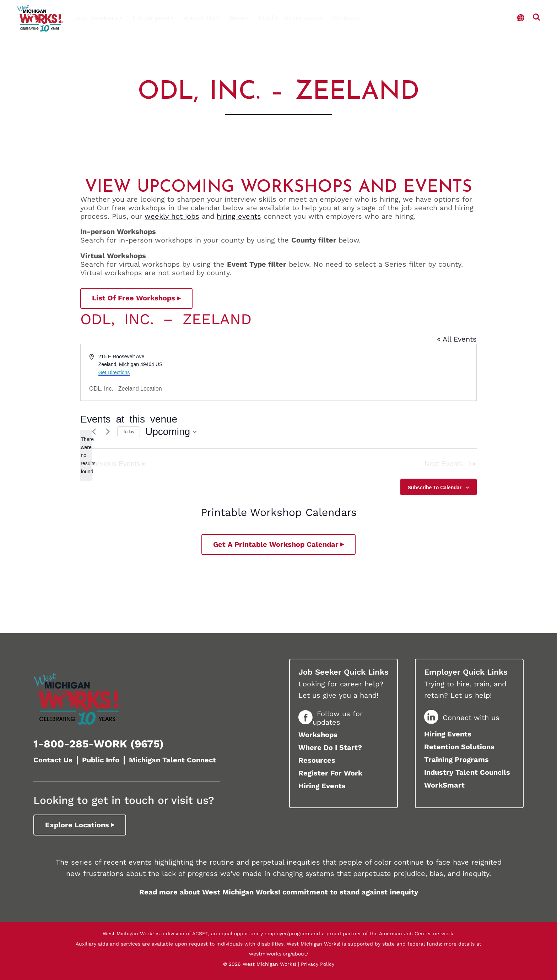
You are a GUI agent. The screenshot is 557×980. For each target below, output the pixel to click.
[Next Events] (108, 432)
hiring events (239, 216)
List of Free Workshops (134, 298)
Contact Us (53, 760)
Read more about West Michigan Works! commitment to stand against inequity (279, 892)
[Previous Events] (94, 432)
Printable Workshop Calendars (279, 512)
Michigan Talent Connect (172, 760)
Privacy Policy (318, 964)
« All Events (457, 339)
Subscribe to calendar (435, 488)
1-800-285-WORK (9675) (99, 744)
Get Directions (114, 372)
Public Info (101, 760)
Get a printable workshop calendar (276, 544)
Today (129, 432)
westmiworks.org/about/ (279, 954)
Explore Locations (77, 825)
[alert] (86, 455)
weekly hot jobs (172, 216)
